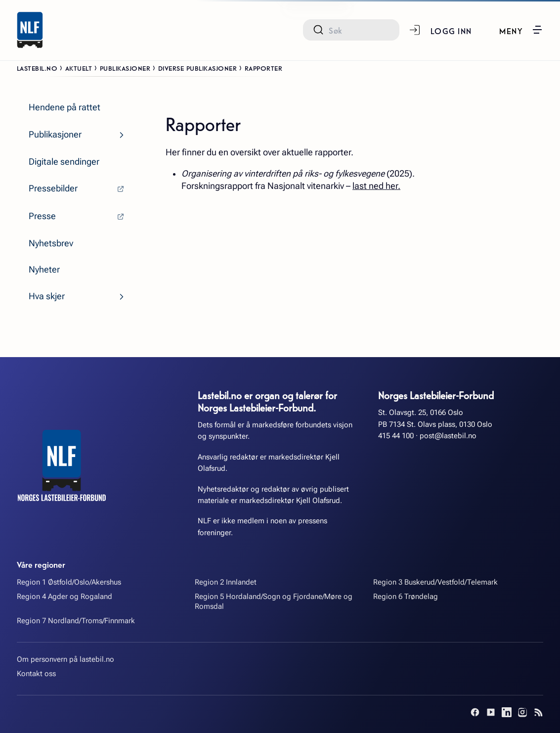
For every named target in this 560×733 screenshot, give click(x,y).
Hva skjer (47, 296)
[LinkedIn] (507, 712)
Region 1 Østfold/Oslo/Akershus (69, 582)
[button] (521, 30)
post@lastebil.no (448, 436)
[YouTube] (491, 712)
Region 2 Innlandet (226, 582)
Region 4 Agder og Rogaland (65, 596)
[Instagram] (522, 712)
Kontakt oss (36, 674)
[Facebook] (475, 712)
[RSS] (538, 712)
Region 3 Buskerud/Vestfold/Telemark (435, 582)
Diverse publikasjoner (198, 68)
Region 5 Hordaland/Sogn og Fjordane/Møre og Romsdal (274, 602)
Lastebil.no (37, 68)
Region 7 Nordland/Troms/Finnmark (76, 621)
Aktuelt (79, 68)
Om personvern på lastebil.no (65, 659)
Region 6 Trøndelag (406, 596)
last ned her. (376, 186)
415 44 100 (396, 436)
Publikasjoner (125, 68)
